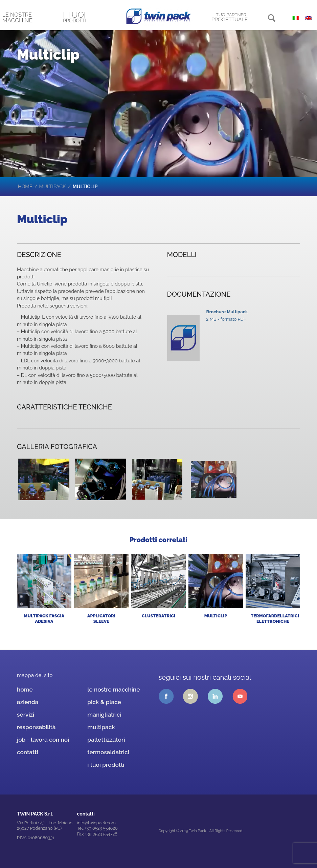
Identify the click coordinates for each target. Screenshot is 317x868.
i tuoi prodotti (106, 765)
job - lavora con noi (43, 740)
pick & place (104, 702)
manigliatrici (104, 715)
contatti (28, 752)
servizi (26, 715)
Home (25, 187)
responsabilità (36, 727)
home (25, 690)
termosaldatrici (108, 752)
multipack (53, 187)
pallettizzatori (106, 740)
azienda (28, 702)
